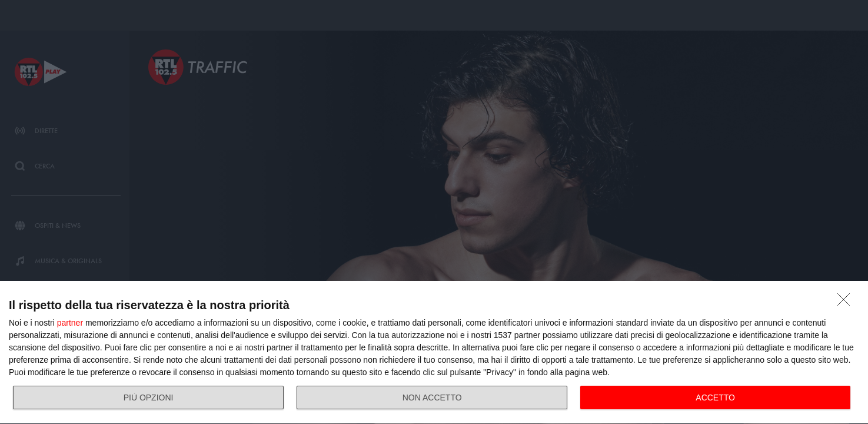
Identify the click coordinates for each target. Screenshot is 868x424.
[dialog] (434, 353)
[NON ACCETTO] (847, 303)
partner (70, 323)
